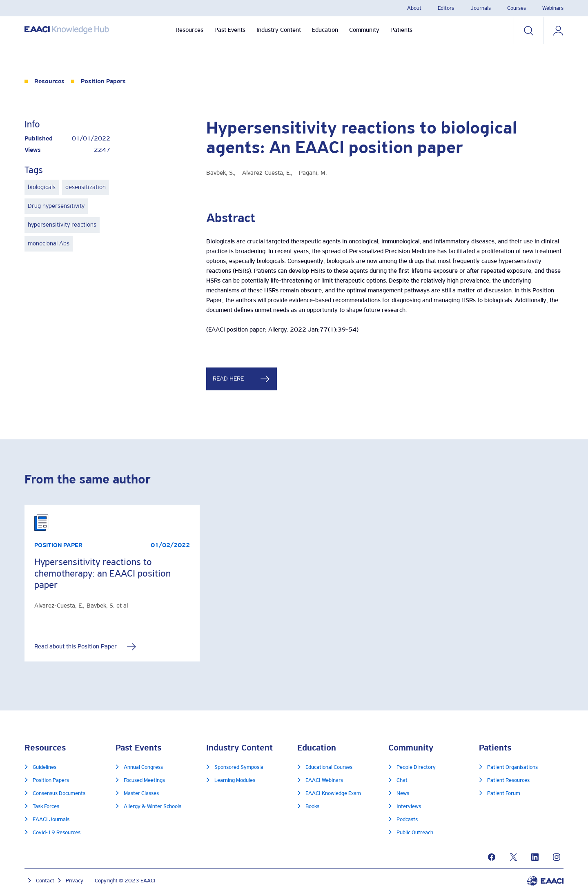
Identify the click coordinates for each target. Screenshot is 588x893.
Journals (481, 8)
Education (325, 30)
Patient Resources (508, 781)
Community (364, 30)
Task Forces (46, 807)
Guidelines (45, 767)
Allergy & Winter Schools (153, 807)
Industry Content (279, 30)
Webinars (553, 8)
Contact (45, 881)
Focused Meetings (144, 781)
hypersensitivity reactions (62, 225)
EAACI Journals (51, 820)
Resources (189, 30)
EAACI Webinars (324, 781)
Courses (517, 8)
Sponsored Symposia (239, 767)
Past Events (230, 30)
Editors (446, 8)
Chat (402, 781)
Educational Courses (329, 767)
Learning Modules (235, 781)
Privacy (75, 881)
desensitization (86, 187)
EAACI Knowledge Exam (333, 794)
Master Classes (141, 794)
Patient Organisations (512, 767)
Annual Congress (143, 767)
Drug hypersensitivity (56, 206)
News (403, 794)
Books (312, 807)
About (414, 8)
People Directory (416, 767)
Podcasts (407, 820)
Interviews (409, 807)
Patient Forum (504, 794)
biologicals (42, 187)
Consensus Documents (59, 794)
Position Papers (103, 82)
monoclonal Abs (49, 244)
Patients (401, 30)
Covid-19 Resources (57, 833)
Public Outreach (415, 833)
